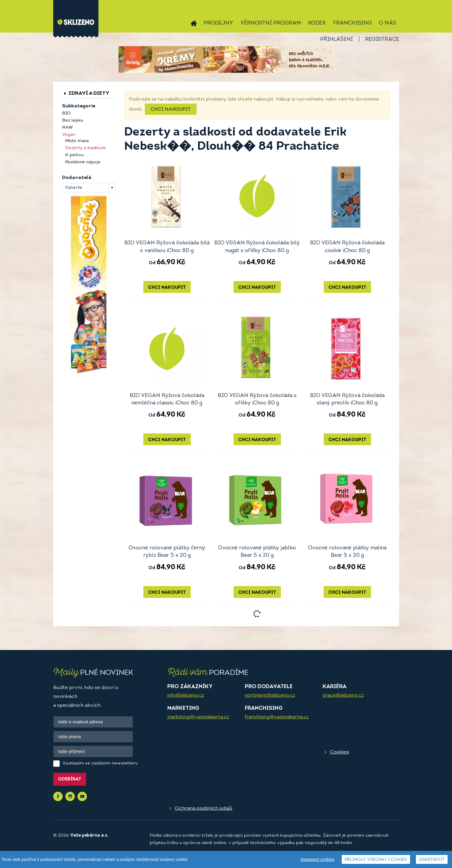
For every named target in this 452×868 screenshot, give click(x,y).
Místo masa (77, 141)
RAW (67, 128)
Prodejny (218, 23)
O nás (388, 23)
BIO (66, 113)
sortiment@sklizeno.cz (270, 696)
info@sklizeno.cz (186, 696)
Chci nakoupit (171, 109)
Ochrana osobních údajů (204, 808)
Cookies (340, 752)
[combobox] (89, 188)
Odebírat (70, 779)
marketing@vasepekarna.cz (198, 717)
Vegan (69, 135)
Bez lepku (73, 121)
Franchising (353, 23)
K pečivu (74, 155)
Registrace (382, 39)
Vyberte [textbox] (73, 188)
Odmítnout (432, 860)
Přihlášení (337, 39)
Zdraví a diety (86, 93)
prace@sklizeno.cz (343, 696)
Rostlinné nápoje (83, 162)
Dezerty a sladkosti (85, 148)
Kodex (317, 23)
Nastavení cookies (317, 859)
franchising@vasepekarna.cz (277, 717)
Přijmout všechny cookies (376, 860)
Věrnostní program (271, 23)
